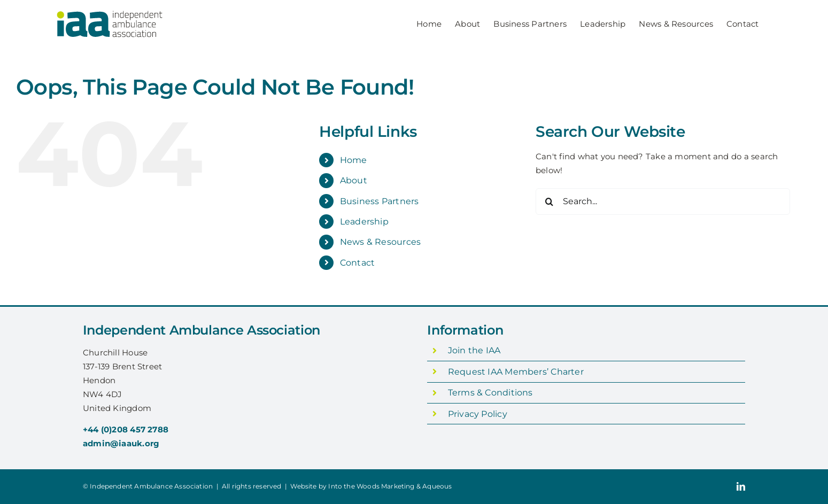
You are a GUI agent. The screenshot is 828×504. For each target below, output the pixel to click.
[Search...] (663, 201)
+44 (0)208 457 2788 (126, 429)
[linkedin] (741, 486)
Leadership (364, 222)
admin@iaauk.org (121, 443)
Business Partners (380, 201)
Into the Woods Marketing (371, 486)
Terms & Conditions (490, 393)
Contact (358, 263)
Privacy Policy (478, 414)
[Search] (549, 201)
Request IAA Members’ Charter (516, 372)
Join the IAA (474, 350)
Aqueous (437, 486)
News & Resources (381, 242)
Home (354, 160)
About (354, 180)
